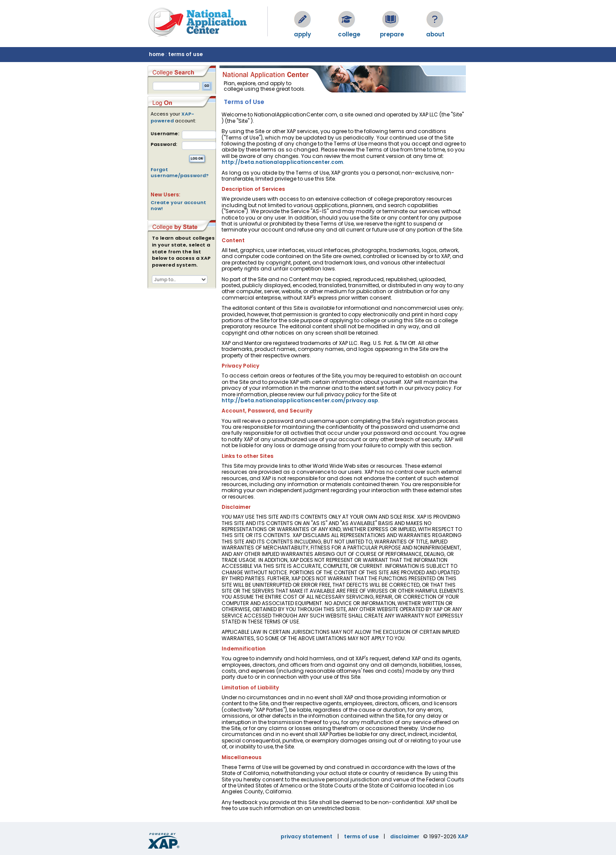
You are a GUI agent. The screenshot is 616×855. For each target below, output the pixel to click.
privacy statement (307, 836)
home (157, 54)
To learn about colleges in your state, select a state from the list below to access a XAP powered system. (183, 252)
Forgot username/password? (180, 172)
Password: (164, 144)
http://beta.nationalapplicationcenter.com (282, 162)
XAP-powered (172, 117)
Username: (165, 134)
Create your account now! (178, 205)
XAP (463, 836)
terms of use (185, 54)
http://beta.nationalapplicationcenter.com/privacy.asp (300, 400)
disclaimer (405, 836)
